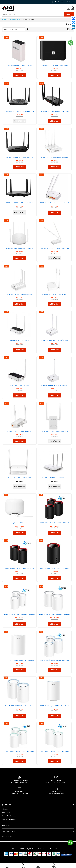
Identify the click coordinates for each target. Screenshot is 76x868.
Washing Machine (9, 819)
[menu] (8, 865)
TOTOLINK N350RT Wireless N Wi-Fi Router (54, 295)
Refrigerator (7, 812)
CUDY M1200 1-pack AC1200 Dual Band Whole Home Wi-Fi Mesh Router (54, 707)
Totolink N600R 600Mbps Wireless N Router (19, 249)
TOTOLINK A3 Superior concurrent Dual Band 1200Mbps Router (54, 204)
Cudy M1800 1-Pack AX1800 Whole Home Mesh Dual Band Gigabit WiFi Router (19, 661)
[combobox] (33, 14)
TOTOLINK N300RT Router (19, 340)
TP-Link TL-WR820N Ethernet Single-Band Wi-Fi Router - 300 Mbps (19, 478)
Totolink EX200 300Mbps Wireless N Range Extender (19, 432)
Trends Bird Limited (57, 849)
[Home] (38, 864)
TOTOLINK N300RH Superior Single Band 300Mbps (54, 249)
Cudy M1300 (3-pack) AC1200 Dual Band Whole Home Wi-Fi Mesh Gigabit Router (19, 752)
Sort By (7, 29)
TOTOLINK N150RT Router (19, 386)
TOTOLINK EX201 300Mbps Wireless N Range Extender (54, 432)
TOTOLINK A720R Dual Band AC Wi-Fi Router (19, 204)
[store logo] (8, 8)
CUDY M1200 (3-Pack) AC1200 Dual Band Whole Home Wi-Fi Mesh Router (54, 661)
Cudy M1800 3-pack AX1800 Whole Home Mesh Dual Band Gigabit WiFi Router (19, 615)
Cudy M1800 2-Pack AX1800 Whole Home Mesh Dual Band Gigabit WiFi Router (54, 615)
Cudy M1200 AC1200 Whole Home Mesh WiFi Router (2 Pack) (19, 707)
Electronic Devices (16, 20)
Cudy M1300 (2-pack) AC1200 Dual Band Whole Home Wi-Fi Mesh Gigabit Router (54, 752)
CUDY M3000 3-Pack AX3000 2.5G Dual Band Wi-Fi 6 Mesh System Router (54, 524)
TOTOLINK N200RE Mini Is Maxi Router (54, 340)
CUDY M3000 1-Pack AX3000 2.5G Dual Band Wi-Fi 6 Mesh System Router (54, 569)
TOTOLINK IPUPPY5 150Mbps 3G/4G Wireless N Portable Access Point (19, 66)
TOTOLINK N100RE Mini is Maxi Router (54, 386)
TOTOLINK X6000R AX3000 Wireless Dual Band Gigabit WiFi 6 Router (19, 112)
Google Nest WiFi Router (19, 523)
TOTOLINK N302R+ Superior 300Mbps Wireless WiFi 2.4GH (19, 295)
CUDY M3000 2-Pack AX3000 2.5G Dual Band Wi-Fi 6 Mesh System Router (19, 569)
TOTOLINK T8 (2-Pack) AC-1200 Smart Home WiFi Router (54, 66)
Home (4, 20)
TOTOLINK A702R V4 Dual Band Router (54, 157)
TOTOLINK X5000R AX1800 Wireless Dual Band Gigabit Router (54, 112)
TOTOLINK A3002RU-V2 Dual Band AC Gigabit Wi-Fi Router (19, 158)
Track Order (71, 2)
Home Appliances (9, 816)
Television (6, 809)
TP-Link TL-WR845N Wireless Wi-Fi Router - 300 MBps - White (54, 478)
